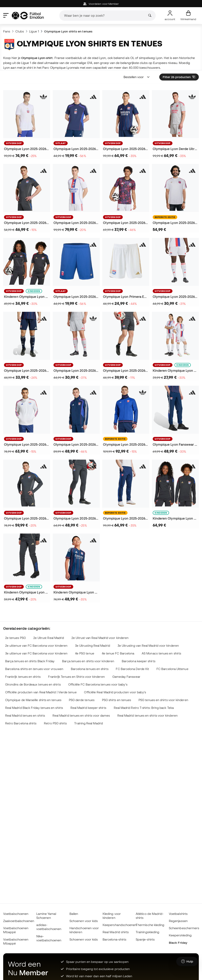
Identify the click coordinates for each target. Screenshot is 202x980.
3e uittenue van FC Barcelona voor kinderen (36, 653)
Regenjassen (178, 921)
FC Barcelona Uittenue (172, 669)
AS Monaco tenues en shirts (161, 653)
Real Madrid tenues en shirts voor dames (81, 716)
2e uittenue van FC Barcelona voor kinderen (36, 646)
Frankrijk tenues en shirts (23, 677)
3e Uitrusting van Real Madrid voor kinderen (148, 646)
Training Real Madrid (89, 723)
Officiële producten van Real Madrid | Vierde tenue (41, 692)
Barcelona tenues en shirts (90, 669)
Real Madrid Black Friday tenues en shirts (34, 708)
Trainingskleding (148, 932)
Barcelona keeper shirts (139, 661)
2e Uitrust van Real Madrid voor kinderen (100, 638)
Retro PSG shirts (55, 723)
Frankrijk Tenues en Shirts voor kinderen (76, 677)
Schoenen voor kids (84, 921)
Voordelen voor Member (101, 4)
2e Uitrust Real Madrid (49, 638)
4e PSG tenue (85, 653)
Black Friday (178, 943)
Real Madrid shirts (116, 932)
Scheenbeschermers (184, 928)
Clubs (20, 31)
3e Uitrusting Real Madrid (93, 646)
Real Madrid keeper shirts (88, 708)
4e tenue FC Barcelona (118, 653)
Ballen (74, 914)
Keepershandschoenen (120, 925)
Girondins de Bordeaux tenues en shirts (33, 684)
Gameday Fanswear (126, 677)
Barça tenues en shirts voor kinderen (88, 661)
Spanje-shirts (145, 939)
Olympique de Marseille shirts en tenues (33, 700)
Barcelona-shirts (114, 939)
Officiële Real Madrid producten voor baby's (115, 692)
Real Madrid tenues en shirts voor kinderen (148, 716)
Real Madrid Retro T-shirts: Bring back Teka (144, 708)
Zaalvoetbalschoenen (19, 921)
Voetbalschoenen (16, 914)
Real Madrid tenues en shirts (25, 716)
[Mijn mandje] (188, 16)
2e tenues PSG (15, 638)
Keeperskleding (180, 935)
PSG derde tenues (82, 700)
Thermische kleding (150, 925)
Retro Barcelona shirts (21, 723)
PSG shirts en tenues (117, 700)
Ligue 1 (34, 31)
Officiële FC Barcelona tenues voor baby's (98, 684)
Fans (7, 31)
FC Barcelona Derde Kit (132, 669)
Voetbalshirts (178, 914)
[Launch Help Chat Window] (187, 961)
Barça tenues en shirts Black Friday (30, 661)
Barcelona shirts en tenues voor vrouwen (34, 669)
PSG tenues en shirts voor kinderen (163, 700)
